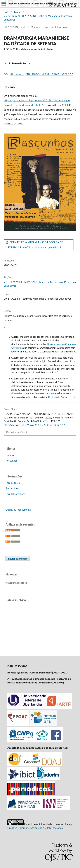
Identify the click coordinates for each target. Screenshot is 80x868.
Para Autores (13, 488)
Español (10, 455)
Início (6, 12)
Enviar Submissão (18, 559)
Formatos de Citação (17, 432)
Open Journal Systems (18, 510)
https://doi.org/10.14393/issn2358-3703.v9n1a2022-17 (41, 74)
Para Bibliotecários (15, 494)
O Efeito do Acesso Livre (61, 397)
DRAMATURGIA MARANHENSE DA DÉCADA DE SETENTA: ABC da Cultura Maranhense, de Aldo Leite (35, 245)
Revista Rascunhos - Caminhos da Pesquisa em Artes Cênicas (43, 4)
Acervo (17, 12)
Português (11, 461)
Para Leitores (13, 483)
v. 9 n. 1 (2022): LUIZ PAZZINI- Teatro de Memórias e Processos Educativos (38, 18)
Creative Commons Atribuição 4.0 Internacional (35, 828)
